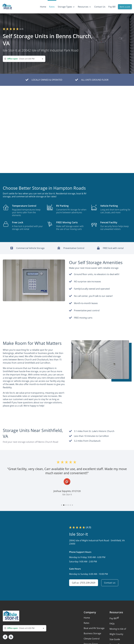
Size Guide (115, 639)
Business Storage (92, 633)
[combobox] (24, 59)
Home (87, 618)
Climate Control (92, 639)
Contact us (110, 583)
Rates (87, 623)
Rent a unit (125, 7)
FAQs (112, 624)
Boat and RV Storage (94, 628)
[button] (62, 505)
